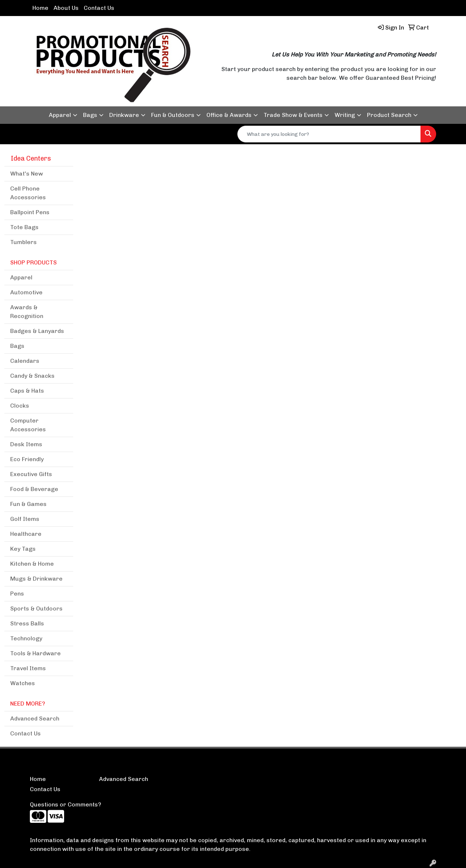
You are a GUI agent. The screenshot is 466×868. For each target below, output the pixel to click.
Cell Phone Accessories (28, 193)
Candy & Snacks (32, 376)
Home (40, 8)
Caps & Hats (27, 391)
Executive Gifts (31, 474)
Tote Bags (24, 227)
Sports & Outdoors (36, 608)
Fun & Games (28, 504)
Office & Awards (229, 115)
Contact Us (99, 8)
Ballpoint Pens (30, 212)
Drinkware (124, 115)
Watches (23, 683)
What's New (27, 174)
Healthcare (26, 534)
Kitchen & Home (32, 564)
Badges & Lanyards (37, 331)
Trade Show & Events (293, 115)
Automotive (26, 292)
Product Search (389, 115)
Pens (17, 594)
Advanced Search (35, 718)
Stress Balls (27, 623)
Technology (26, 638)
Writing (345, 115)
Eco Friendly (27, 459)
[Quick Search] (329, 134)
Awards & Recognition (27, 312)
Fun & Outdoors (173, 115)
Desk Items (26, 444)
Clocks (20, 406)
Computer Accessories (28, 425)
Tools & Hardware (35, 653)
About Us (66, 8)
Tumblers (23, 242)
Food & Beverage (34, 489)
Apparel (60, 115)
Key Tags (23, 549)
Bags (90, 115)
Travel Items (28, 668)
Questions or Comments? (66, 804)
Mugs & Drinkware (36, 579)
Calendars (25, 361)
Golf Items (25, 519)
